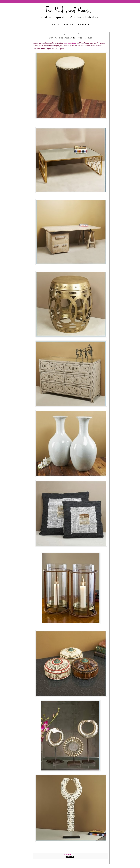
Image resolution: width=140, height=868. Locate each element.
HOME (56, 25)
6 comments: (69, 854)
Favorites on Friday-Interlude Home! (71, 38)
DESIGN (69, 25)
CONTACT (84, 25)
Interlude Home (70, 43)
